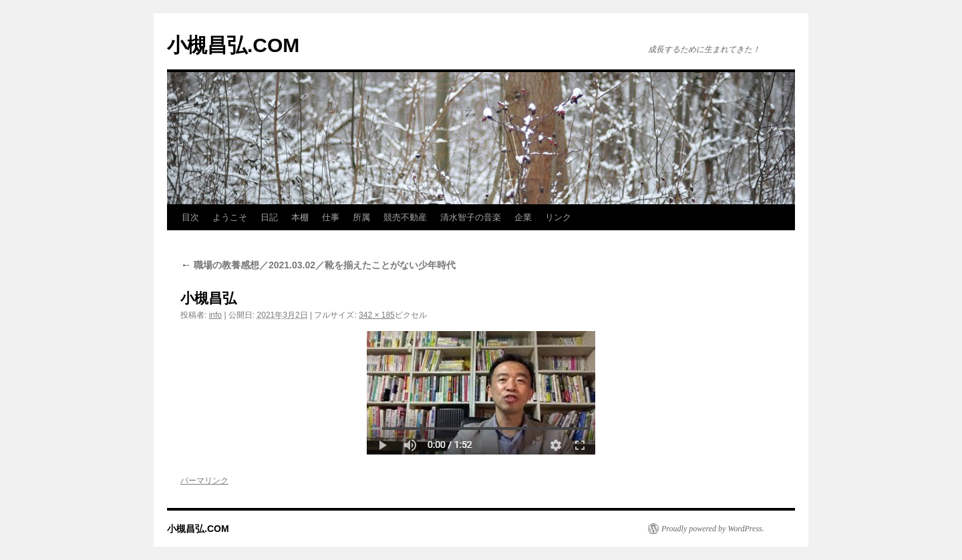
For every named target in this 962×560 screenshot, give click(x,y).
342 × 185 (377, 315)
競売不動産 (405, 217)
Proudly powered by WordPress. (713, 529)
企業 (523, 217)
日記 (269, 217)
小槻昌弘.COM (233, 45)
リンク (558, 217)
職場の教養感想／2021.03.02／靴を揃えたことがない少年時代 (318, 265)
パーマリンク (204, 481)
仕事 (331, 217)
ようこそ (230, 217)
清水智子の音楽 (471, 217)
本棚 (300, 217)
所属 (361, 217)
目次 (190, 217)
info (215, 315)
